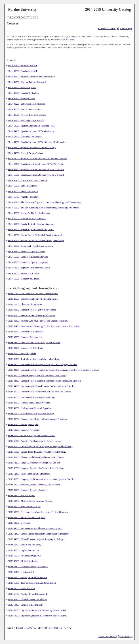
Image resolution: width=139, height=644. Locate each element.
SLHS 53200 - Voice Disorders (21, 496)
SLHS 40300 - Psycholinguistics (22, 353)
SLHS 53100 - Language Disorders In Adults (27, 490)
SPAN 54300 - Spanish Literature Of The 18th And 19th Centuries (37, 142)
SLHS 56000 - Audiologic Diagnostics (25, 556)
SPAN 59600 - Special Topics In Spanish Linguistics (31, 229)
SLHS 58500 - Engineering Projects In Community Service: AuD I (37, 610)
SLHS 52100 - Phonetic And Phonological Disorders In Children (36, 457)
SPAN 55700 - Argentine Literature (23, 197)
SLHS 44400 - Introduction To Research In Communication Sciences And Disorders (44, 381)
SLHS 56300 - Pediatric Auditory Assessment (28, 567)
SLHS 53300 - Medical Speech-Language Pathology (31, 501)
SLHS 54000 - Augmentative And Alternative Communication (35, 528)
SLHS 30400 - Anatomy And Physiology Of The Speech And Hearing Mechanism (44, 326)
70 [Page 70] (61, 628)
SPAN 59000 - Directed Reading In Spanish (27, 219)
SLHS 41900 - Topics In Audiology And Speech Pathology (33, 359)
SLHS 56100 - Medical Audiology (23, 561)
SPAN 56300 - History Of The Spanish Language (29, 213)
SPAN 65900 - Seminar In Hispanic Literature (28, 257)
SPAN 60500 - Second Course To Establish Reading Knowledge (36, 241)
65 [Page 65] (43, 628)
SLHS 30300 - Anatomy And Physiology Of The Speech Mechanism (38, 321)
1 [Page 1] (13, 628)
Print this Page (125, 28)
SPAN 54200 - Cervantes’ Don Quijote (25, 137)
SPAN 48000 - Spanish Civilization (23, 93)
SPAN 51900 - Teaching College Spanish (26, 120)
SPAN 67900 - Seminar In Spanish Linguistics (28, 262)
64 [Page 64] (39, 628)
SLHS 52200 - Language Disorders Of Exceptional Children (34, 463)
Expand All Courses (107, 28)
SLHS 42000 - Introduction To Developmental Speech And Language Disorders (43, 365)
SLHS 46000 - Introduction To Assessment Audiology (31, 397)
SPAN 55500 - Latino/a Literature (23, 186)
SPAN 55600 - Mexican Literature (23, 191)
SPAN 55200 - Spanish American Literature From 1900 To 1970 (36, 169)
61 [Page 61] (28, 628)
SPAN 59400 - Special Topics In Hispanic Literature (30, 224)
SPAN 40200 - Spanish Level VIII (23, 71)
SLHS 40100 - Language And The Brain (25, 348)
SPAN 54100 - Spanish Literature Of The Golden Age (31, 131)
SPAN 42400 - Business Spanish (22, 88)
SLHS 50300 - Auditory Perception (23, 424)
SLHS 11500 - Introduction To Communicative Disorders (33, 293)
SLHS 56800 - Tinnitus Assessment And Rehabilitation (32, 583)
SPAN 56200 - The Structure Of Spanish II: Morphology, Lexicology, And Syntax (43, 208)
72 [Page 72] (70, 628)
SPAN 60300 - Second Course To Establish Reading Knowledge (36, 235)
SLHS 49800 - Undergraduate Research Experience (30, 408)
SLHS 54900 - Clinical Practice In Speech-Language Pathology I (36, 539)
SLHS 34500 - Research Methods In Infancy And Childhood (34, 343)
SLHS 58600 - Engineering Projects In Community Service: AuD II (37, 616)
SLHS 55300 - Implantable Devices (23, 550)
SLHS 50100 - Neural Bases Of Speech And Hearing (31, 414)
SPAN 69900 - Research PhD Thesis (24, 279)
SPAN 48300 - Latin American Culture (25, 109)
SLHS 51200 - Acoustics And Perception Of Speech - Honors (34, 441)
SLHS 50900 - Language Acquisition (24, 430)
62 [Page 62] (31, 628)
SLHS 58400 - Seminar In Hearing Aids (25, 605)
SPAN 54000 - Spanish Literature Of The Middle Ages (32, 126)
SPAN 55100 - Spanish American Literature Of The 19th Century (36, 164)
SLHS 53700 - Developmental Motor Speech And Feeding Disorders (38, 512)
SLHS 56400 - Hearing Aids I (21, 572)
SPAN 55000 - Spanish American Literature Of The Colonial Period (37, 159)
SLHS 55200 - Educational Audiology (24, 545)
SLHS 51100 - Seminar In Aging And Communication (31, 436)
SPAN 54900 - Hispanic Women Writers (25, 153)
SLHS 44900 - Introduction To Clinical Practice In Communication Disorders (42, 386)
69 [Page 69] (57, 628)
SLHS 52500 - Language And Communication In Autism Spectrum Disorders (41, 479)
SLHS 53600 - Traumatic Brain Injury (24, 506)
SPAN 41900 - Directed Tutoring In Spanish (27, 82)
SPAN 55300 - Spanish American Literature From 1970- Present (36, 175)
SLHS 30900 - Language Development (25, 337)
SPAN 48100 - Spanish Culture (21, 98)
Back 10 (20, 628)
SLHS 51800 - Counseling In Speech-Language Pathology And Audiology (40, 446)
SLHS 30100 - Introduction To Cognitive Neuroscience (32, 310)
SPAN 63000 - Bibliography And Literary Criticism (30, 246)
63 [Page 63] (35, 628)
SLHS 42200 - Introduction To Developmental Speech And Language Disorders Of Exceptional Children (53, 370)
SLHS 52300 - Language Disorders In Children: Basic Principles (36, 468)
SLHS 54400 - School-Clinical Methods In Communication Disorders (38, 534)
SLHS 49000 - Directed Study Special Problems (29, 403)
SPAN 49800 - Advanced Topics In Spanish (27, 115)
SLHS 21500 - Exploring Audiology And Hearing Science (33, 299)
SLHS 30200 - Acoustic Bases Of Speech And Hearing (32, 315)
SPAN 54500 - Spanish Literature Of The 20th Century (32, 148)
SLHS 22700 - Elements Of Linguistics (25, 304)
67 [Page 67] (50, 628)
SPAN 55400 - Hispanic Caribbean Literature (28, 180)
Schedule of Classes (66, 40)
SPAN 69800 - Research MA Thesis (23, 273)
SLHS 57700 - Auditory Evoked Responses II (28, 594)
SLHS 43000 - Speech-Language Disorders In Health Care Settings (37, 375)
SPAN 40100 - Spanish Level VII (22, 66)
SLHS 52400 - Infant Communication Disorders (29, 474)
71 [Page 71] (65, 628)
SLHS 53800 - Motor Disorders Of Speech (26, 517)
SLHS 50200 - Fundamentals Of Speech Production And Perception (37, 419)
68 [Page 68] (54, 628)
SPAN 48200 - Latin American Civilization (27, 104)
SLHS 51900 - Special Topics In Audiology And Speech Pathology (37, 452)
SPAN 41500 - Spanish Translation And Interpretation (31, 77)
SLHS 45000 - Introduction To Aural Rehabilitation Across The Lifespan (39, 392)
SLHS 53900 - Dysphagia (19, 523)
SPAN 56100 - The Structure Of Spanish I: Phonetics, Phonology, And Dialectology (44, 202)
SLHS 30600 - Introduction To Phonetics (26, 332)
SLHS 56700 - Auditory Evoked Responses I (27, 577)
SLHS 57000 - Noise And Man (21, 589)
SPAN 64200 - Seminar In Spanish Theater (26, 251)
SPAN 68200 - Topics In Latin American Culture (29, 268)
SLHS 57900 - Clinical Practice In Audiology (28, 599)
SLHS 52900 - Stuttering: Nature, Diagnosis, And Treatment (34, 485)
